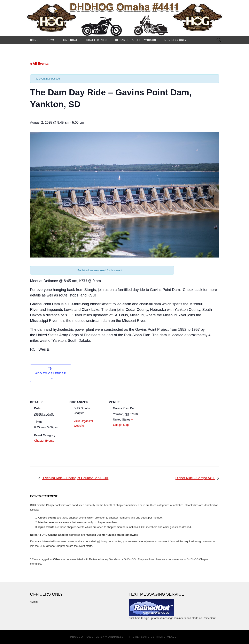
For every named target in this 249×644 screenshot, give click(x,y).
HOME (34, 40)
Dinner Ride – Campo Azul (195, 478)
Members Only (176, 40)
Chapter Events (44, 441)
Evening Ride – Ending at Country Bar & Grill (75, 478)
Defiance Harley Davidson (136, 40)
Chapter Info (97, 40)
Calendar (71, 40)
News (51, 40)
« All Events (39, 64)
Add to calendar (51, 373)
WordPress (115, 637)
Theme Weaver (167, 637)
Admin (34, 602)
